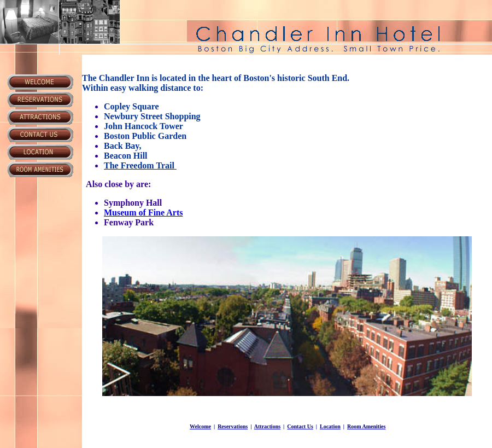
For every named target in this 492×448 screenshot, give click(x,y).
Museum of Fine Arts (143, 213)
